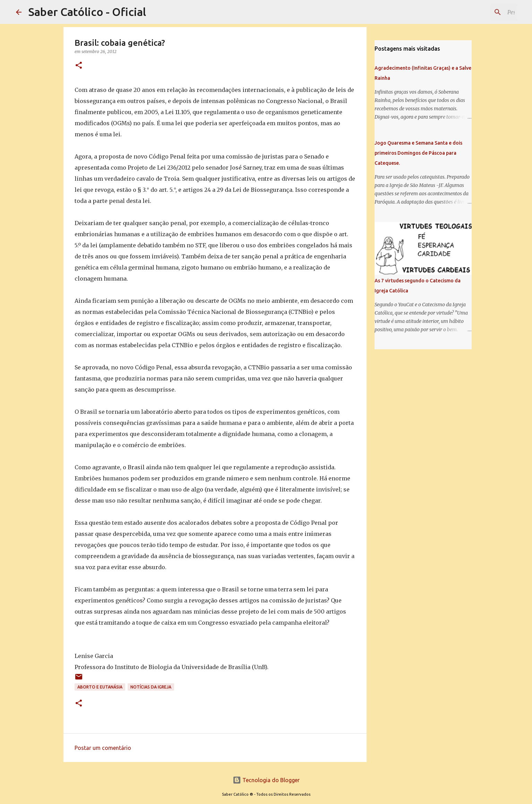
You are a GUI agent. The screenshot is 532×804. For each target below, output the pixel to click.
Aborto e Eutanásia (100, 687)
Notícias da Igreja (151, 687)
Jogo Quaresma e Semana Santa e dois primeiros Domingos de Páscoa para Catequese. (418, 153)
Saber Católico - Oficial (87, 12)
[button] (79, 66)
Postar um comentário (103, 748)
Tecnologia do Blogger (266, 780)
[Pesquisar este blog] (481, 12)
